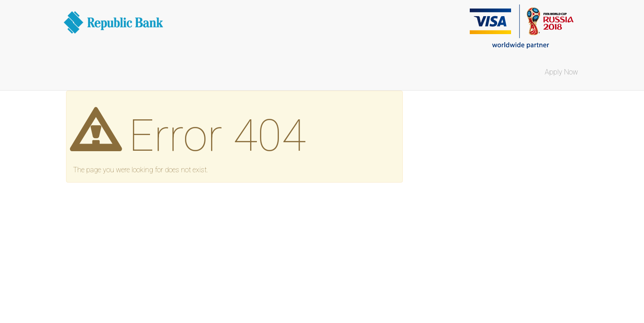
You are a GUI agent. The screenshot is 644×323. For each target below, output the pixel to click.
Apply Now (561, 72)
